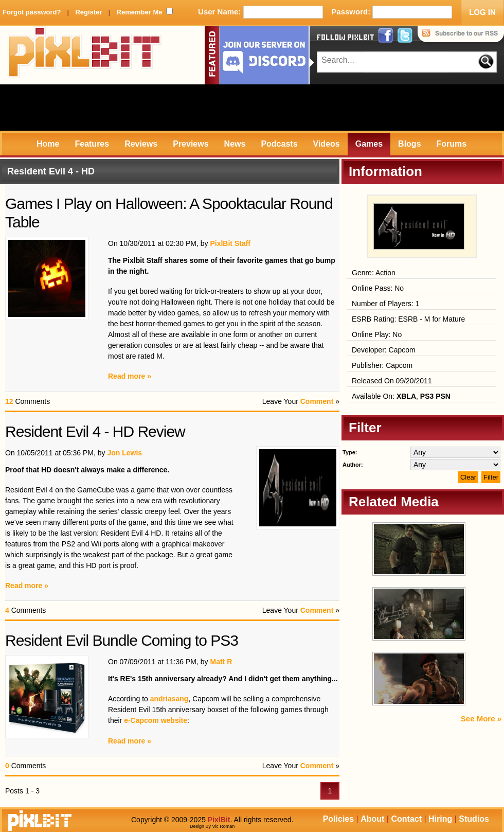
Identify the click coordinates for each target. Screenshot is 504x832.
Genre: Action (374, 273)
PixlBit (85, 55)
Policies (338, 819)
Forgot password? (32, 12)
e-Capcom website (156, 720)
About (372, 819)
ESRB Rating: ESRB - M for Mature (408, 319)
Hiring (440, 819)
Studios (474, 819)
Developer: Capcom (384, 350)
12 (9, 401)
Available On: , (401, 396)
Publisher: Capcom (382, 365)
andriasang (169, 699)
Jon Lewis (124, 453)
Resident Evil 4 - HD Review (95, 431)
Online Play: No (377, 334)
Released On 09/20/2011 (392, 381)
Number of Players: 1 (386, 304)
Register (88, 12)
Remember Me (140, 12)
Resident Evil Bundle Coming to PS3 (122, 640)
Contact (406, 819)
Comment (317, 401)
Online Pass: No (378, 288)
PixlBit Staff (230, 243)
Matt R (221, 662)
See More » (481, 719)
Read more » (130, 376)
